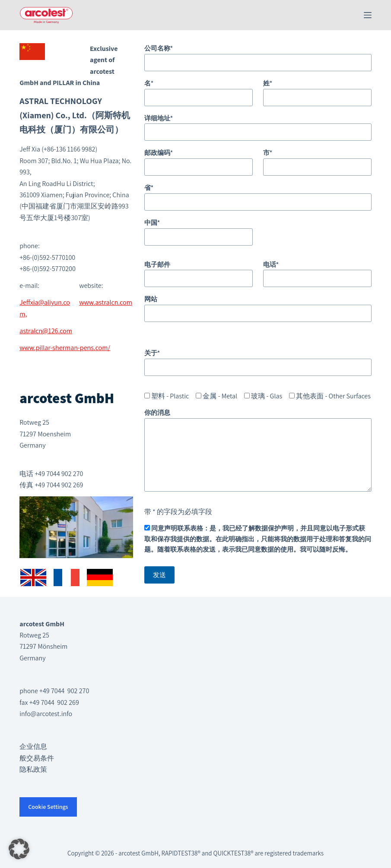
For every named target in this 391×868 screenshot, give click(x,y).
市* (317, 160)
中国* (199, 230)
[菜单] (368, 15)
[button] (19, 849)
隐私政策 (33, 769)
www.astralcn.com (106, 302)
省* (258, 195)
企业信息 (33, 746)
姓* (317, 90)
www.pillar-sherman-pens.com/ (65, 348)
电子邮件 (199, 271)
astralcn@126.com (46, 331)
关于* (258, 360)
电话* (317, 271)
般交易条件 (37, 758)
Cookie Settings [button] (48, 807)
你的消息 (258, 450)
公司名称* (258, 55)
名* (199, 90)
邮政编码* (199, 160)
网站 (258, 306)
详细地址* (258, 125)
